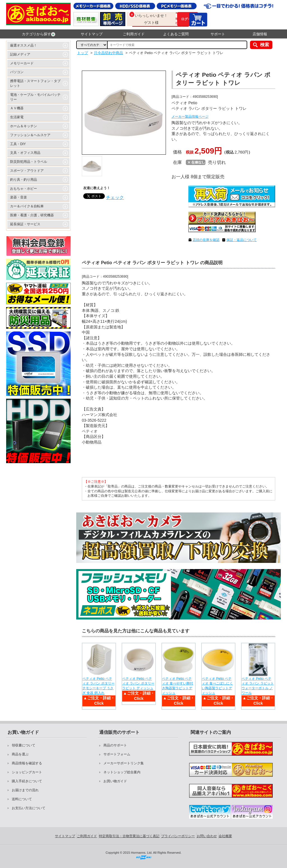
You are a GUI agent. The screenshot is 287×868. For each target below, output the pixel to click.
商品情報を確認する (27, 763)
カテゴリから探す (39, 34)
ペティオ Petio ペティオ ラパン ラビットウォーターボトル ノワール (258, 686)
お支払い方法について (29, 808)
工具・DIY (18, 144)
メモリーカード (22, 63)
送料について (22, 799)
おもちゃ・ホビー (24, 189)
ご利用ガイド (134, 34)
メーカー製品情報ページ (190, 117)
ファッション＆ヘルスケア (30, 135)
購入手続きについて (27, 781)
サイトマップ (92, 34)
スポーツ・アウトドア (27, 171)
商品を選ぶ (20, 754)
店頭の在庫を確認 (206, 240)
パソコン (17, 72)
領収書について (24, 745)
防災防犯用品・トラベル (29, 162)
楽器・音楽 (18, 197)
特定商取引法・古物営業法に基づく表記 (129, 836)
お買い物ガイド (115, 781)
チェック (115, 197)
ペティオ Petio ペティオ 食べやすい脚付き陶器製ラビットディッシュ (178, 686)
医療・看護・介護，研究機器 (32, 215)
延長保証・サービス (25, 224)
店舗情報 (260, 34)
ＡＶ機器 (17, 108)
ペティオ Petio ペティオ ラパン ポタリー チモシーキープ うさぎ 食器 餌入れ (99, 686)
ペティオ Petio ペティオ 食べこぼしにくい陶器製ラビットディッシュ (217, 686)
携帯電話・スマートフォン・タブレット (35, 83)
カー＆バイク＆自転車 (27, 206)
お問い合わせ (207, 836)
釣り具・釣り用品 (24, 180)
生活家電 (17, 117)
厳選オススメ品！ (24, 45)
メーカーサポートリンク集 (124, 763)
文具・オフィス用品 (25, 153)
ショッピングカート (27, 772)
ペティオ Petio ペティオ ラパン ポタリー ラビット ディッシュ (138, 683)
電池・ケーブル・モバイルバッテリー (35, 97)
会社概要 (225, 836)
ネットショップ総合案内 (122, 772)
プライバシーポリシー (178, 836)
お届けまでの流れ (25, 790)
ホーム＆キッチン (24, 126)
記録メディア (20, 54)
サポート (218, 34)
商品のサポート (115, 745)
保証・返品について (242, 240)
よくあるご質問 (176, 34)
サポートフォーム (117, 754)
